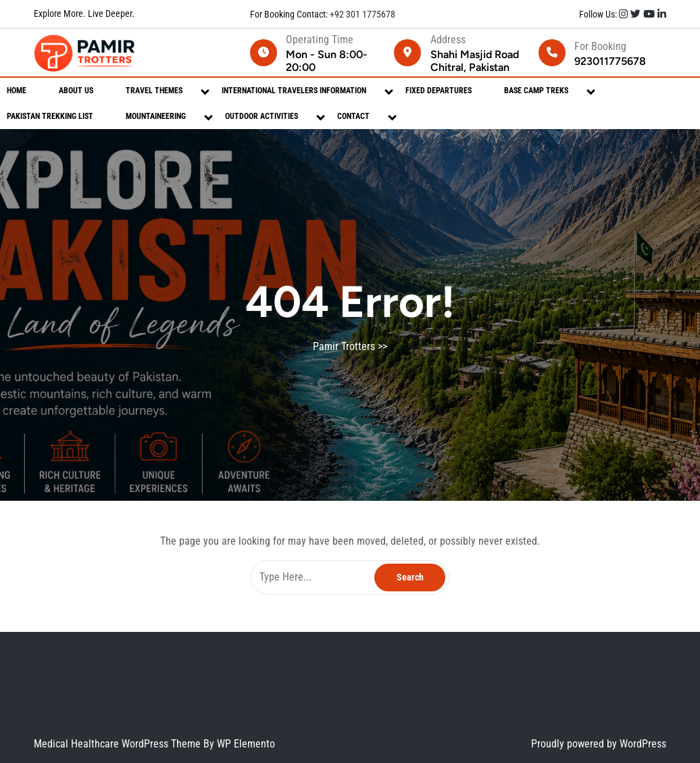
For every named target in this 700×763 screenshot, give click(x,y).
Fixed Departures (439, 91)
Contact (353, 116)
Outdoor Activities (261, 116)
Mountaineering (156, 116)
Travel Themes (154, 91)
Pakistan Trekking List (50, 116)
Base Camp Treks (536, 91)
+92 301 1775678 (361, 14)
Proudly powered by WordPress (599, 744)
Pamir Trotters (344, 346)
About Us (76, 91)
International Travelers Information (294, 91)
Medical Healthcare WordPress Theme (119, 744)
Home (17, 91)
